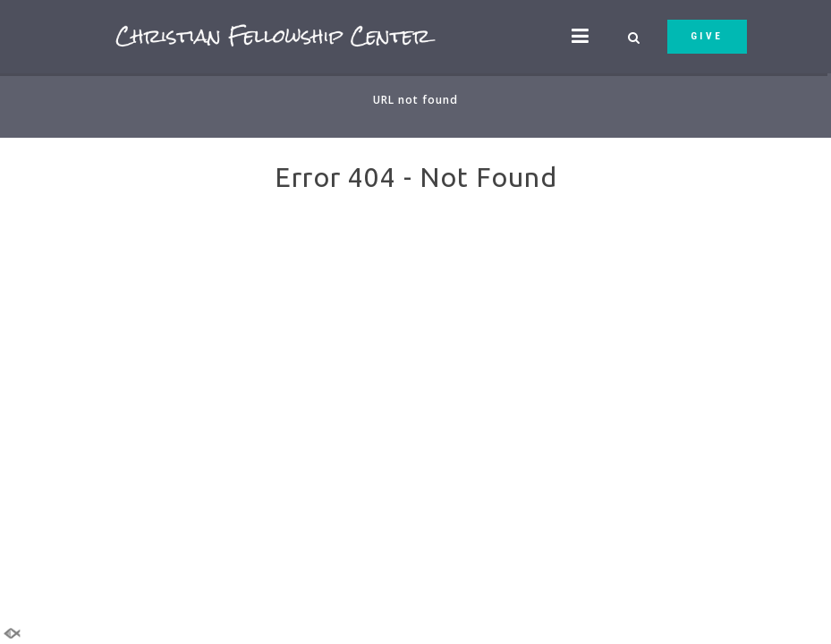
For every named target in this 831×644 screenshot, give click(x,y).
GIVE (707, 36)
